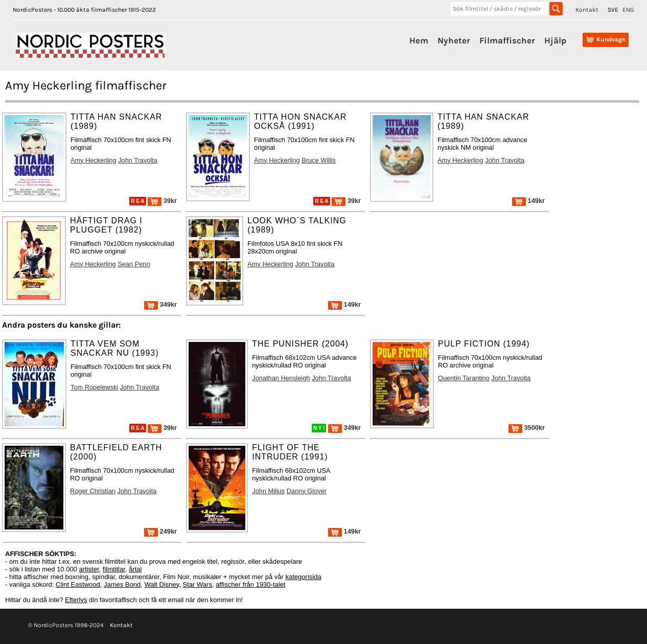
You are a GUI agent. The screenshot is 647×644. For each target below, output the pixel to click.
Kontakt (587, 10)
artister (89, 569)
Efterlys (76, 600)
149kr (528, 201)
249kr (160, 531)
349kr (160, 304)
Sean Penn (134, 264)
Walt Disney (161, 584)
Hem (419, 40)
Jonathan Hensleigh (281, 378)
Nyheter (454, 40)
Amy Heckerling (94, 160)
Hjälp (555, 40)
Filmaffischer (507, 40)
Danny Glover (307, 491)
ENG (628, 10)
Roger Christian (93, 491)
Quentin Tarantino (464, 378)
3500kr (527, 428)
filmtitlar (114, 569)
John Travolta (138, 160)
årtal (135, 569)
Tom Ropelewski (94, 387)
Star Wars (198, 584)
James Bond (122, 584)
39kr (162, 201)
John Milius (268, 491)
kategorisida (304, 577)
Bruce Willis (319, 160)
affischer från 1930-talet (250, 584)
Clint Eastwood (78, 584)
